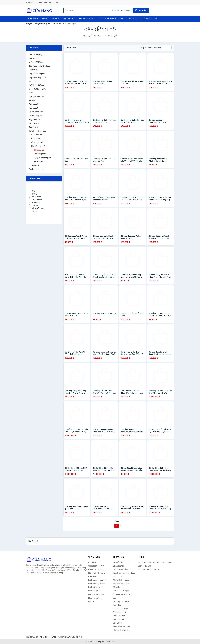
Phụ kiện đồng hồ (59, 24)
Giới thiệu (48, 2)
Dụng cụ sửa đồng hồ (42, 158)
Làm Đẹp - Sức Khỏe (37, 97)
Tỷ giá (41, 637)
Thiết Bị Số (132, 19)
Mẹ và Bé (32, 81)
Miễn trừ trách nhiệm (96, 573)
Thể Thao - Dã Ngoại (37, 85)
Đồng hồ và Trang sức (43, 24)
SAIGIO (33, 194)
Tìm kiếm (141, 10)
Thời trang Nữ (34, 108)
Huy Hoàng (35, 203)
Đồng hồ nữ (36, 139)
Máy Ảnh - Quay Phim (37, 77)
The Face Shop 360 (52, 637)
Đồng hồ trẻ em (37, 142)
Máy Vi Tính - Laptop (150, 19)
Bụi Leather (35, 197)
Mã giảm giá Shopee (96, 598)
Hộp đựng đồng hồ (41, 154)
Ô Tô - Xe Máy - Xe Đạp (38, 89)
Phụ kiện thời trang (36, 169)
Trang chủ (30, 2)
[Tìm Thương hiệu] (44, 186)
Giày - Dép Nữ (34, 123)
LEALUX (33, 205)
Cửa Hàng (110, 642)
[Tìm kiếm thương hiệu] (88, 10)
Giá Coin (79, 637)
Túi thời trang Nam (36, 112)
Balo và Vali (33, 127)
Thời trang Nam (35, 104)
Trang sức (35, 165)
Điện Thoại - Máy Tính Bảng (111, 19)
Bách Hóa (33, 100)
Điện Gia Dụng (69, 19)
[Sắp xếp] (162, 48)
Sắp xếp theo (147, 48)
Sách (31, 93)
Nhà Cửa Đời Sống (87, 19)
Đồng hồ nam (37, 135)
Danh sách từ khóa (96, 587)
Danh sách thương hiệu (97, 580)
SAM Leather (35, 200)
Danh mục (39, 2)
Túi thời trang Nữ (35, 116)
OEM (32, 191)
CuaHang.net (99, 642)
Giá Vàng (64, 637)
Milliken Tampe (36, 208)
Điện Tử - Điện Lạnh (50, 19)
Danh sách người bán (97, 584)
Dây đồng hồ (39, 150)
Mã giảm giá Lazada (96, 594)
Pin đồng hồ (39, 161)
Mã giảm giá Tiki (95, 591)
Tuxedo (33, 211)
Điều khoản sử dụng (96, 569)
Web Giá (71, 637)
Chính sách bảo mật (96, 566)
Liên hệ (55, 2)
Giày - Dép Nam (35, 119)
